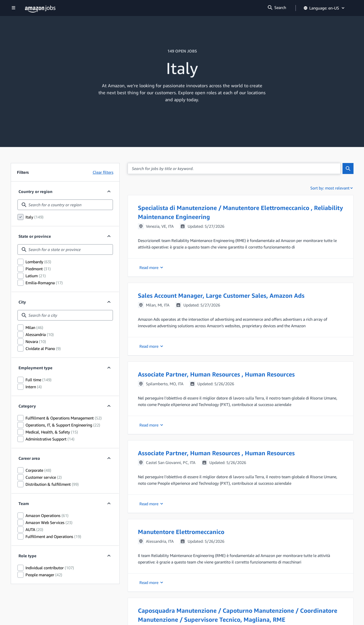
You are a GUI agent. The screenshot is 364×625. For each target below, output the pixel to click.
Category (27, 406)
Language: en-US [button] (324, 8)
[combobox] (65, 205)
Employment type (35, 368)
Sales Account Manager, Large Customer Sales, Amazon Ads (221, 295)
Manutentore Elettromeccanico (181, 532)
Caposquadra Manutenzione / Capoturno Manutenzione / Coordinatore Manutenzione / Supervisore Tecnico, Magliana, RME (238, 615)
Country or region (35, 191)
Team (24, 503)
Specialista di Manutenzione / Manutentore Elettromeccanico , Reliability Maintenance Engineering (240, 212)
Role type (27, 556)
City (22, 302)
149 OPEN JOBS (182, 51)
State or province (35, 236)
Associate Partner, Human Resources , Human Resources (216, 374)
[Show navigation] (13, 8)
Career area (29, 458)
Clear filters (103, 172)
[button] (241, 236)
